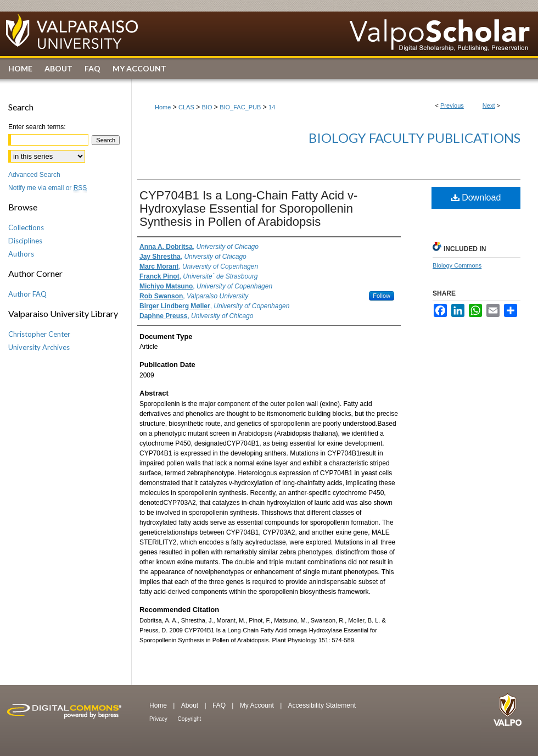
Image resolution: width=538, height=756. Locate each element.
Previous (452, 105)
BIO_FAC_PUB (240, 107)
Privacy (159, 719)
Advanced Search (34, 175)
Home (163, 107)
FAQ (220, 705)
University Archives (39, 347)
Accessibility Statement (322, 705)
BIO (207, 107)
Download (476, 198)
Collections (26, 227)
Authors (21, 254)
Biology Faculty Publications (414, 138)
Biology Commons (457, 265)
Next (489, 105)
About (191, 705)
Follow (382, 296)
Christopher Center (39, 334)
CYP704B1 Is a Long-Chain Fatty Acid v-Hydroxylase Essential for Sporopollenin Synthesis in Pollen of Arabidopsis (248, 209)
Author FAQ (27, 294)
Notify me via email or (47, 188)
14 (272, 107)
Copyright (190, 719)
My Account (258, 705)
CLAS (186, 107)
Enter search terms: (37, 127)
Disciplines (25, 241)
